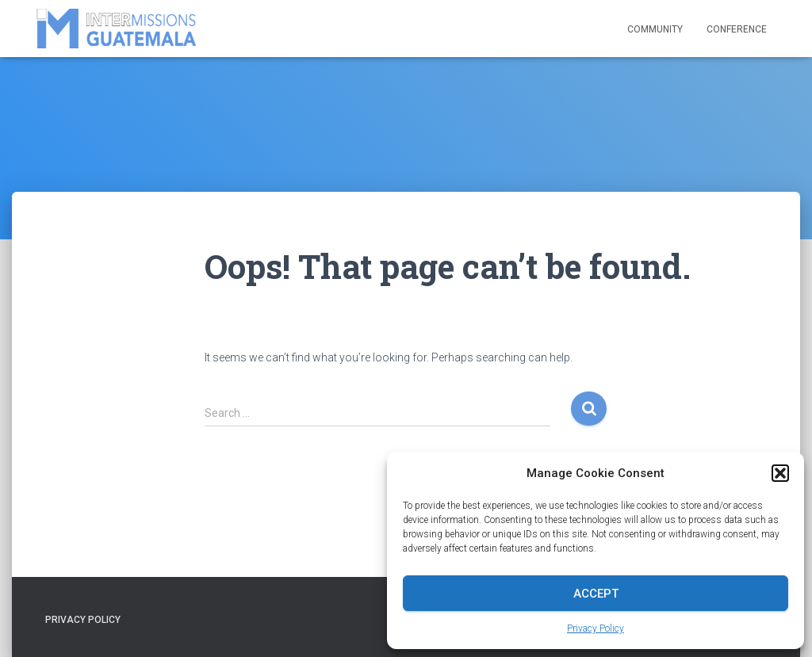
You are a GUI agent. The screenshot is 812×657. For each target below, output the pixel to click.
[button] (780, 473)
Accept (596, 594)
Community (655, 29)
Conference (737, 29)
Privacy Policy (596, 628)
